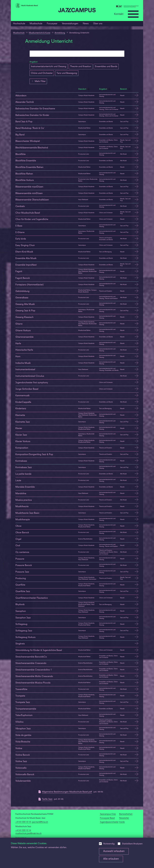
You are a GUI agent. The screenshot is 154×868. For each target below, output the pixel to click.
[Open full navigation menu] (133, 14)
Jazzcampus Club (108, 814)
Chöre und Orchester (42, 73)
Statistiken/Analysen (132, 844)
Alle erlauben (111, 859)
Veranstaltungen (70, 24)
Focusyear (52, 24)
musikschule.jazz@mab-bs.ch (28, 834)
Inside (122, 822)
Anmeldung (60, 33)
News (86, 24)
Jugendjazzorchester (109, 822)
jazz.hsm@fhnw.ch (40, 822)
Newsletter (124, 818)
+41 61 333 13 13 (23, 822)
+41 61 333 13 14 (23, 831)
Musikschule (36, 24)
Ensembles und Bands (106, 67)
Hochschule (19, 24)
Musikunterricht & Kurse (40, 33)
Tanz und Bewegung (67, 73)
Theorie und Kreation (81, 67)
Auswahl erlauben (114, 851)
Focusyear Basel (107, 818)
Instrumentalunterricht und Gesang (49, 67)
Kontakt (119, 14)
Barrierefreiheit (126, 814)
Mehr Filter (38, 81)
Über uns (98, 24)
